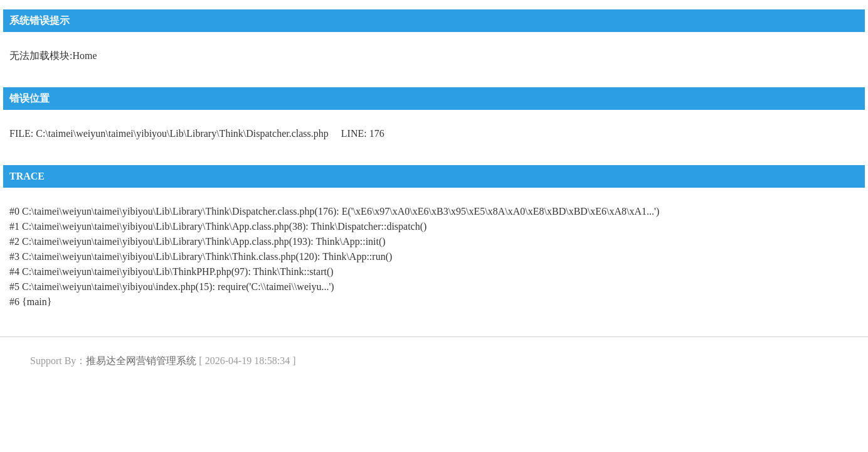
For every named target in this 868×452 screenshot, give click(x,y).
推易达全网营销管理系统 (141, 361)
